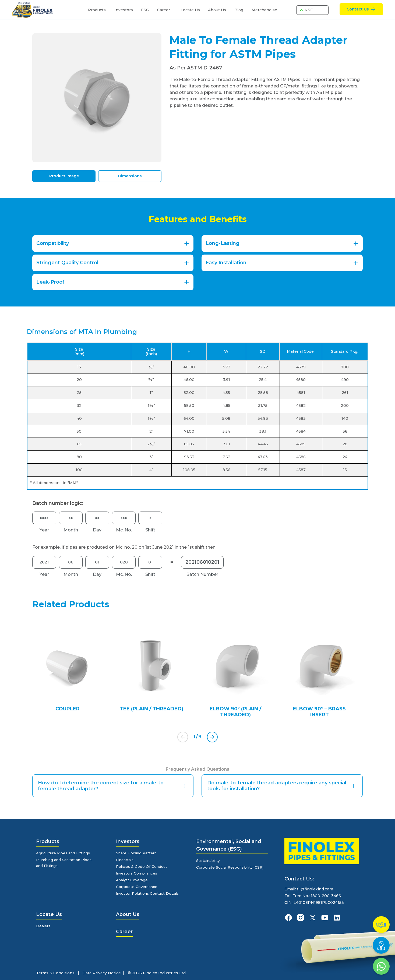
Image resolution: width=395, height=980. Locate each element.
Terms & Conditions (55, 973)
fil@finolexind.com (315, 889)
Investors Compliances (138, 873)
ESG (145, 10)
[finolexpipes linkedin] (337, 918)
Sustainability (209, 861)
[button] (212, 737)
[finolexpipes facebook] (288, 918)
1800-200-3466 (326, 896)
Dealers (44, 926)
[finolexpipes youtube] (325, 918)
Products (97, 10)
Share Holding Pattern (138, 853)
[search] (289, 10)
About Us (217, 10)
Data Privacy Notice (102, 973)
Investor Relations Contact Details (150, 893)
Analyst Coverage (133, 880)
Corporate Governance (138, 887)
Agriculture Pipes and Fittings (65, 853)
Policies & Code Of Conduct (143, 866)
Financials (126, 860)
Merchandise (264, 10)
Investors (124, 10)
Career (164, 10)
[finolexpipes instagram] (301, 918)
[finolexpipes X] (313, 918)
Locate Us (190, 10)
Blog (239, 10)
